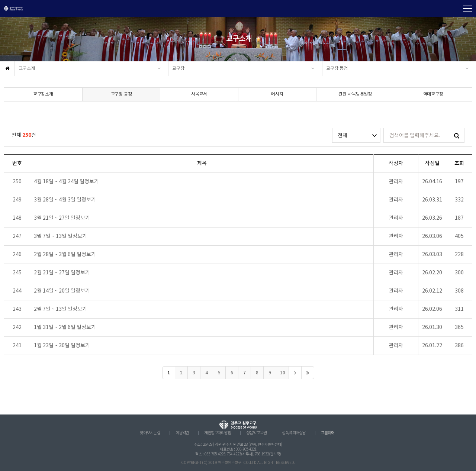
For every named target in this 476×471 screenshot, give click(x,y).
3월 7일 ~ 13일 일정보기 (60, 236)
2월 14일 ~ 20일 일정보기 (62, 291)
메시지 (277, 94)
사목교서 (199, 94)
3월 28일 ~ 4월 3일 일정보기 (65, 200)
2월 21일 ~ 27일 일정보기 (62, 273)
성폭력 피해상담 (294, 433)
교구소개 (27, 69)
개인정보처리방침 (218, 433)
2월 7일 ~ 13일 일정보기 (60, 309)
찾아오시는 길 (150, 433)
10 (283, 373)
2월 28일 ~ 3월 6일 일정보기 (65, 255)
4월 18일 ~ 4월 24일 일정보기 (66, 182)
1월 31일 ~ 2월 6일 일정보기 (65, 328)
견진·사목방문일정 (355, 94)
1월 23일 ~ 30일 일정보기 (62, 346)
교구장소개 (43, 94)
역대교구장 (433, 94)
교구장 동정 (337, 69)
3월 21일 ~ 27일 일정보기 (62, 218)
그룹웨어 (328, 433)
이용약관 (182, 433)
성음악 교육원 (256, 433)
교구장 (178, 69)
